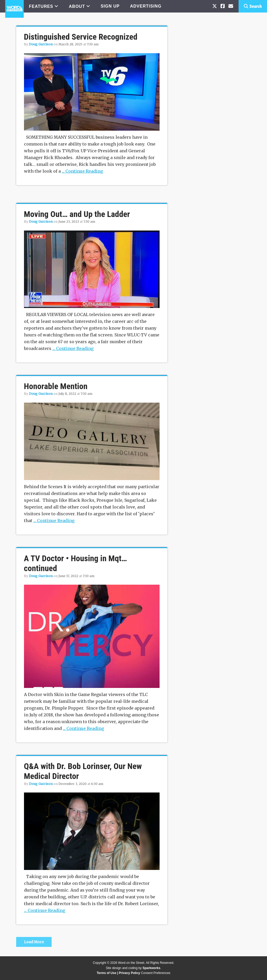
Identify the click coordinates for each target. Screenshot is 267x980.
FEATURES (41, 6)
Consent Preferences (156, 973)
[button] (253, 6)
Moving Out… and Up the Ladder (77, 214)
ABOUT (77, 6)
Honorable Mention (56, 386)
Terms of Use (107, 973)
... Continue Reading (82, 171)
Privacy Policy (129, 973)
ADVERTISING (146, 6)
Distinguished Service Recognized (81, 37)
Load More (34, 942)
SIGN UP (110, 6)
